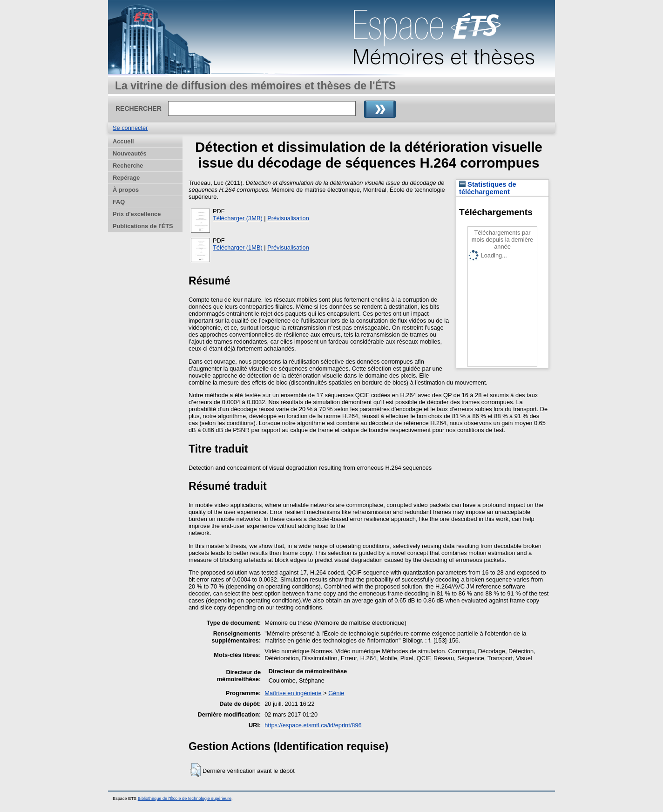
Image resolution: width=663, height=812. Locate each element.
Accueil (123, 141)
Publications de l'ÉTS (143, 226)
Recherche (128, 166)
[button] (195, 770)
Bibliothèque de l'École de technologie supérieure (185, 798)
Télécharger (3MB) (238, 218)
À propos (126, 190)
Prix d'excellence (137, 214)
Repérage (126, 178)
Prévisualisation (288, 218)
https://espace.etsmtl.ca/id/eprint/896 (313, 725)
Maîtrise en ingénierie (293, 693)
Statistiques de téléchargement (488, 188)
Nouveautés (130, 153)
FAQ (119, 202)
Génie (336, 693)
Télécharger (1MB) (238, 247)
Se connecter (130, 128)
